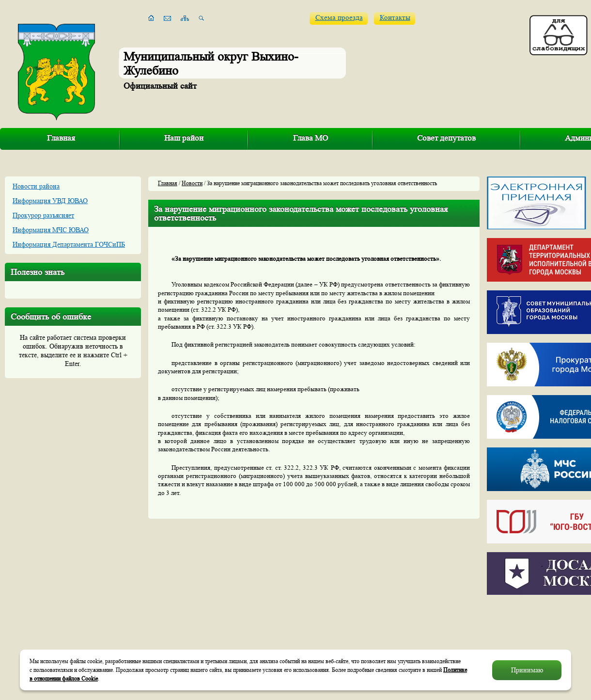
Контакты (395, 18)
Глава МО (311, 138)
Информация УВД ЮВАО (50, 201)
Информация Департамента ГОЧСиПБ (69, 244)
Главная (61, 138)
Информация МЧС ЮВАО (51, 230)
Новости (192, 183)
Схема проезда (339, 18)
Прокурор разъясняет (43, 215)
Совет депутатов (446, 138)
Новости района (36, 186)
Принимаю (527, 670)
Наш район (184, 138)
